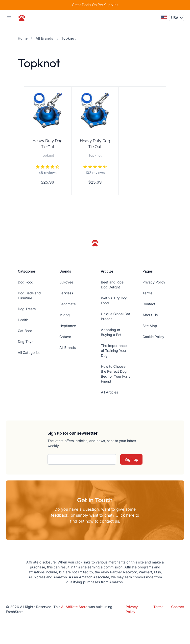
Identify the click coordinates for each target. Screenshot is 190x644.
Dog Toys (25, 342)
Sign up (131, 459)
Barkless (66, 293)
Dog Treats (27, 309)
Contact (149, 304)
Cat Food (25, 331)
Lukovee (66, 282)
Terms (147, 293)
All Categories (29, 352)
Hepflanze (68, 326)
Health (23, 320)
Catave (65, 337)
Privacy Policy (154, 282)
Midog (65, 315)
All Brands (44, 38)
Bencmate (68, 304)
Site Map (150, 326)
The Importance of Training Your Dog (114, 350)
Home (23, 38)
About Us (150, 315)
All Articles (109, 392)
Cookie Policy (153, 337)
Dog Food (26, 282)
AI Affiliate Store (74, 607)
